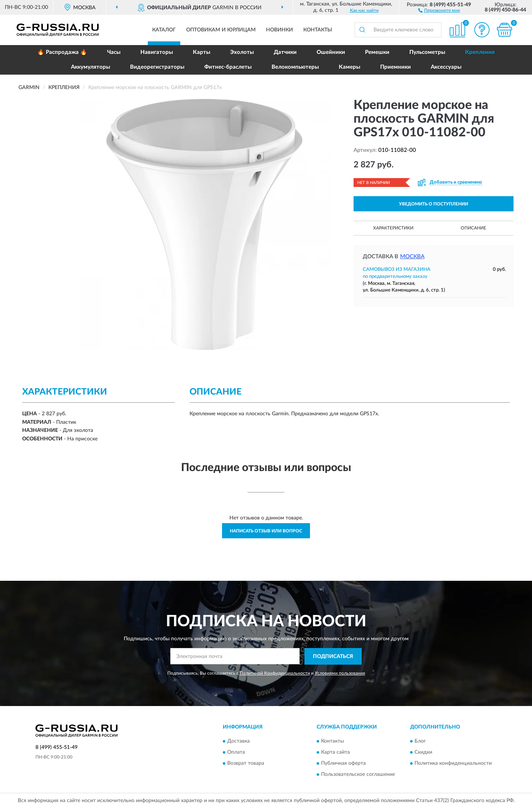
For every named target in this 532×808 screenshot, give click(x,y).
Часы (114, 52)
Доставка (238, 741)
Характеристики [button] (393, 228)
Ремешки (377, 52)
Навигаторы (157, 52)
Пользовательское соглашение (358, 775)
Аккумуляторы (91, 67)
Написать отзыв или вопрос (266, 531)
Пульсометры (427, 52)
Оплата (236, 753)
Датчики (285, 52)
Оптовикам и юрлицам (221, 30)
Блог (420, 741)
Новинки (279, 30)
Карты (202, 52)
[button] (439, 10)
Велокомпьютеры (295, 67)
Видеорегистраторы (157, 67)
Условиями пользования (340, 673)
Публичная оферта (343, 764)
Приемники (395, 67)
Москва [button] (412, 257)
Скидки (423, 753)
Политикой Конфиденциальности (275, 673)
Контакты (318, 30)
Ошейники (331, 52)
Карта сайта (335, 753)
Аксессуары (446, 67)
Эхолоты (242, 52)
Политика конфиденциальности (453, 764)
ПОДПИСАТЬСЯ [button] (333, 657)
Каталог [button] (164, 30)
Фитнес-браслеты (228, 67)
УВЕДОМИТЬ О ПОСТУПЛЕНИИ (434, 204)
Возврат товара (246, 764)
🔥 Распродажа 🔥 (62, 52)
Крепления (480, 52)
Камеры (349, 67)
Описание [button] (473, 228)
